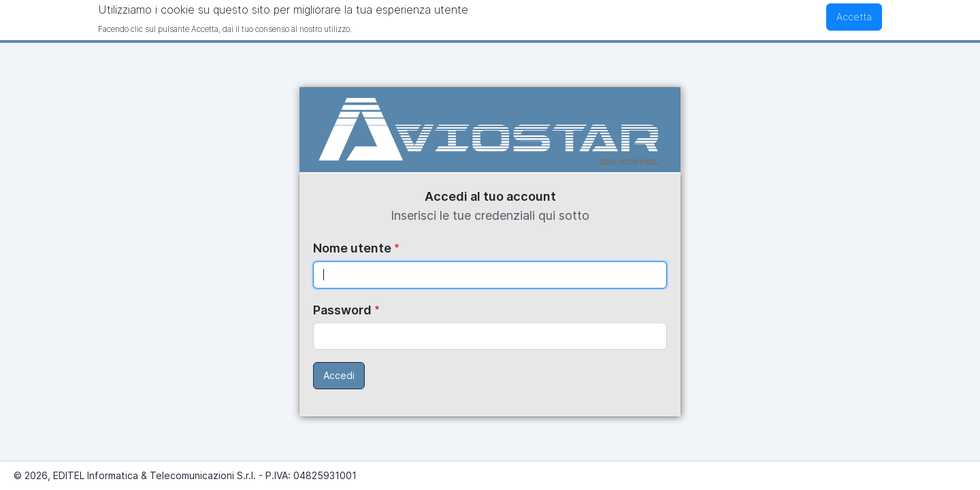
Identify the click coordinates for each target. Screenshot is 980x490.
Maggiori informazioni (403, 26)
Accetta (854, 15)
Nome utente (352, 248)
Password (342, 310)
